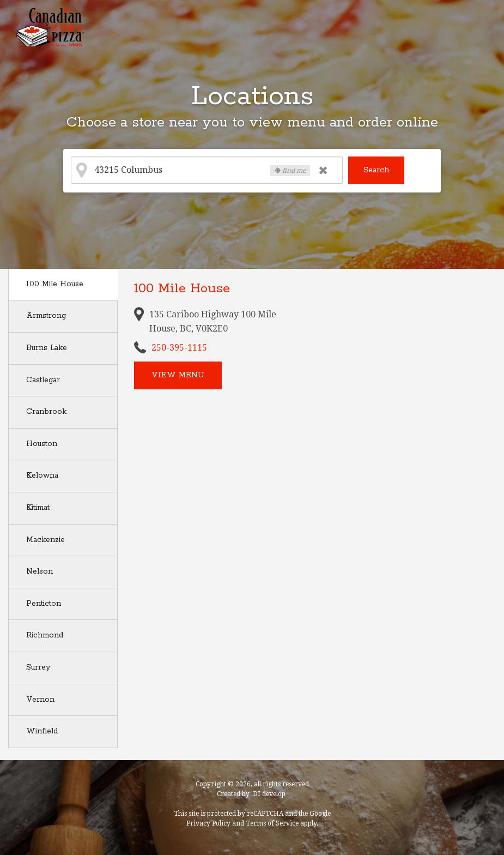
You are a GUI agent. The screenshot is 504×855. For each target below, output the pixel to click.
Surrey (38, 667)
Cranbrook (46, 412)
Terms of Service (272, 823)
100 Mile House (55, 284)
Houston (42, 444)
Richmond (45, 635)
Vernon (40, 700)
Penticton (44, 604)
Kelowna (42, 475)
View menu (178, 375)
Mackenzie (45, 540)
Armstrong (46, 316)
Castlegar (43, 380)
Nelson (40, 571)
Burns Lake (47, 348)
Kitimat (38, 508)
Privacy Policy (208, 823)
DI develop (269, 794)
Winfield (42, 731)
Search (376, 170)
